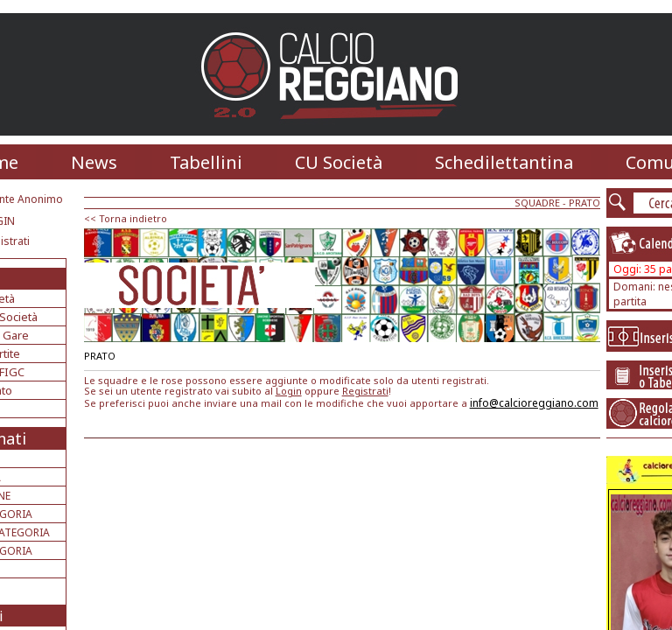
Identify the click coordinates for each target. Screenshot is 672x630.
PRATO (584, 203)
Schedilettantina (504, 162)
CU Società (339, 162)
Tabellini (206, 162)
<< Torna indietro (126, 218)
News (94, 162)
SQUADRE (537, 203)
